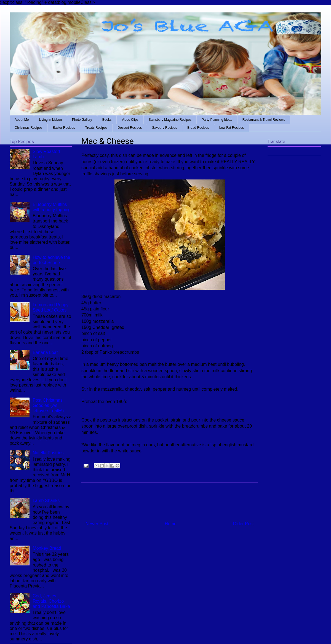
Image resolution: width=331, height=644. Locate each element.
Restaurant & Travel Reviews (264, 120)
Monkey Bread (47, 548)
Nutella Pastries (48, 453)
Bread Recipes (198, 128)
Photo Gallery (82, 120)
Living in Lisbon (50, 120)
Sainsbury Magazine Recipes (170, 120)
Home (171, 524)
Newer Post (97, 524)
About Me (22, 120)
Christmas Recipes (29, 128)
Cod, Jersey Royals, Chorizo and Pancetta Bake (51, 601)
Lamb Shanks (46, 501)
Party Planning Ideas (217, 120)
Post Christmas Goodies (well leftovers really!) (48, 405)
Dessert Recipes (130, 128)
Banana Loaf (45, 352)
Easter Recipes (64, 128)
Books (107, 120)
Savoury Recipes (165, 128)
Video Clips (130, 120)
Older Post (243, 524)
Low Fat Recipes (232, 128)
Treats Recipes (96, 128)
